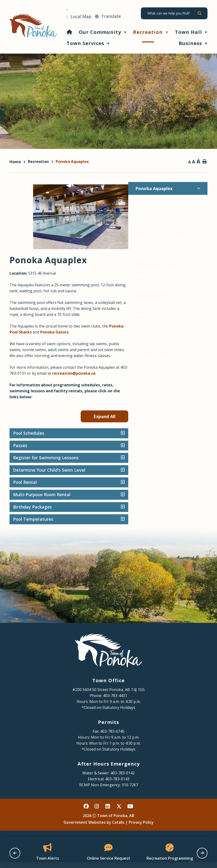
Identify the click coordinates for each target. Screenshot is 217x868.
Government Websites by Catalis (94, 828)
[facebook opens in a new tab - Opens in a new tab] (86, 812)
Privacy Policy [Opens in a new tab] (141, 828)
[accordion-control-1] (201, 439)
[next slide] (202, 853)
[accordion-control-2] (201, 452)
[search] (172, 13)
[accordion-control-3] (201, 464)
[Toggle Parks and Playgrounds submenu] (81, 257)
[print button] (205, 162)
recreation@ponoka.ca (169, 379)
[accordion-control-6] (201, 501)
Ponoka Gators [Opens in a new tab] (164, 332)
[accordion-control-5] (201, 488)
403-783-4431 (115, 701)
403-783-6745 (112, 737)
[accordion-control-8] (201, 525)
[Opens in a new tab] (79, 17)
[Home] (69, 32)
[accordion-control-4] (201, 476)
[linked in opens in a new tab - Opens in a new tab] (108, 812)
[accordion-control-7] (201, 513)
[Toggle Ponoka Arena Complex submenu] (81, 226)
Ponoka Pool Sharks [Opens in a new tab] (123, 332)
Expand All (184, 422)
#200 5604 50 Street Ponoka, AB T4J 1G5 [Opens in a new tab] (108, 696)
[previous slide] (15, 853)
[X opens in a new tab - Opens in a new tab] (119, 812)
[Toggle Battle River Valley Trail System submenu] (81, 270)
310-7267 (130, 791)
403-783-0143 (117, 785)
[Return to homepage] (19, 162)
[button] (199, 13)
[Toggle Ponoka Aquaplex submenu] (80, 188)
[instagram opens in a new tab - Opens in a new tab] (97, 812)
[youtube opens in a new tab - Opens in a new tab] (130, 812)
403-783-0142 (123, 779)
